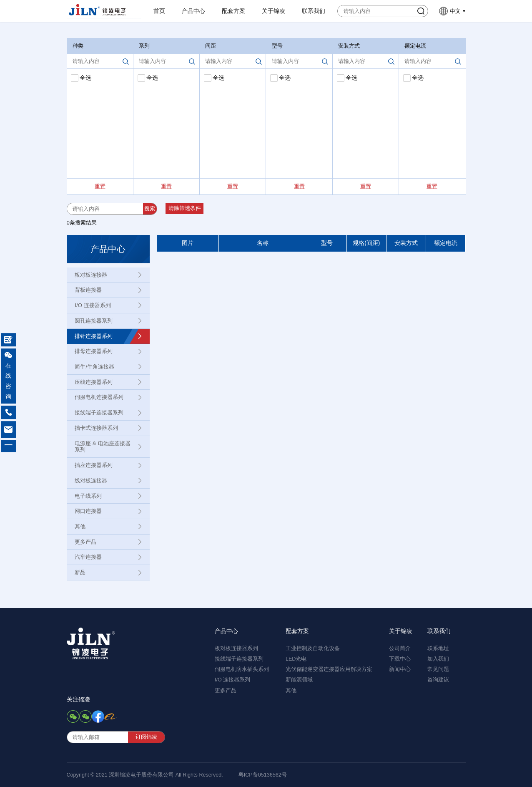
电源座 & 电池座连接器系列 (102, 447)
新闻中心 (400, 669)
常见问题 (438, 669)
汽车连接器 (88, 557)
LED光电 (296, 659)
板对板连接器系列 (236, 648)
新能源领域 (299, 680)
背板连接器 (88, 290)
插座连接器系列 (94, 465)
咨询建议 (438, 680)
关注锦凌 (78, 700)
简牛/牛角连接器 (94, 367)
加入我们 (438, 659)
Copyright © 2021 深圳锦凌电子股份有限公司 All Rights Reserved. (145, 775)
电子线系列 (88, 496)
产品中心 (193, 11)
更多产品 (85, 542)
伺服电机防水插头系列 (242, 669)
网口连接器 (88, 511)
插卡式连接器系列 (96, 428)
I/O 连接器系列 (93, 305)
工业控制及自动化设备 (313, 648)
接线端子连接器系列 (99, 412)
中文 (455, 11)
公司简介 (400, 648)
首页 (159, 11)
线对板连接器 (91, 481)
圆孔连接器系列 (94, 321)
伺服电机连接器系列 (99, 397)
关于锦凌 (274, 11)
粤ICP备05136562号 (263, 775)
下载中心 (400, 659)
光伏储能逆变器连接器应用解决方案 (329, 669)
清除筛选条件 (185, 208)
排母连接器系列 (94, 351)
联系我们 (314, 11)
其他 (80, 526)
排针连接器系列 (94, 336)
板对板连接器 (91, 275)
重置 (100, 186)
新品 (80, 572)
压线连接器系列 (94, 382)
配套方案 (233, 11)
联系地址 (438, 648)
